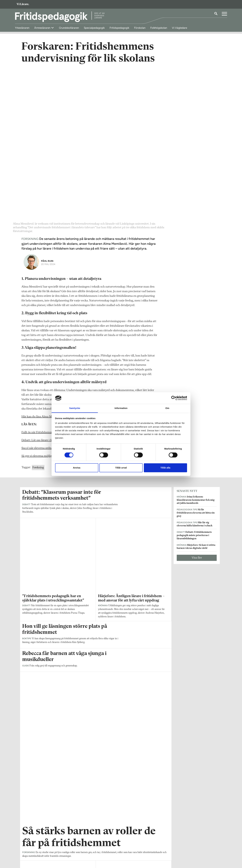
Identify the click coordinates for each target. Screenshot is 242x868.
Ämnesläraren (43, 28)
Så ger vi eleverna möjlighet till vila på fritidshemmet (55, 306)
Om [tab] (167, 408)
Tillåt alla (165, 468)
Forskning (38, 318)
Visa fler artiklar (96, 675)
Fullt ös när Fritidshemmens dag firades (46, 283)
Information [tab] (121, 408)
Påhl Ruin (47, 111)
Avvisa (77, 468)
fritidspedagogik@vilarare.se (36, 851)
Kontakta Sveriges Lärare (173, 852)
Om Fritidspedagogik (32, 846)
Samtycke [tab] (75, 408)
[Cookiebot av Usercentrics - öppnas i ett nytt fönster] (174, 398)
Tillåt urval (121, 468)
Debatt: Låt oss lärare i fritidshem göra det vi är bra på (55, 290)
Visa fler (197, 408)
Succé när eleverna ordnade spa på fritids (47, 298)
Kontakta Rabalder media (106, 848)
